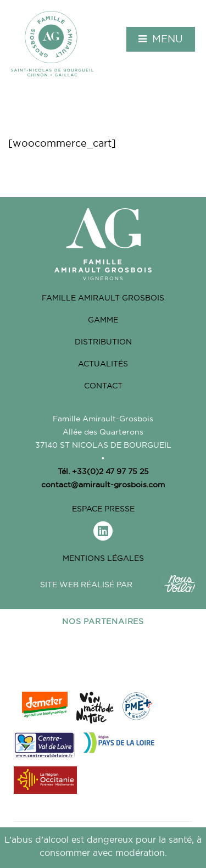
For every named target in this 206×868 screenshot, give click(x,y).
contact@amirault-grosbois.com (103, 485)
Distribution (103, 342)
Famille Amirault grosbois (103, 298)
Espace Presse (103, 509)
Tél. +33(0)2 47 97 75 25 (103, 471)
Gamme (103, 320)
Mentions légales (103, 558)
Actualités (103, 364)
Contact (103, 386)
